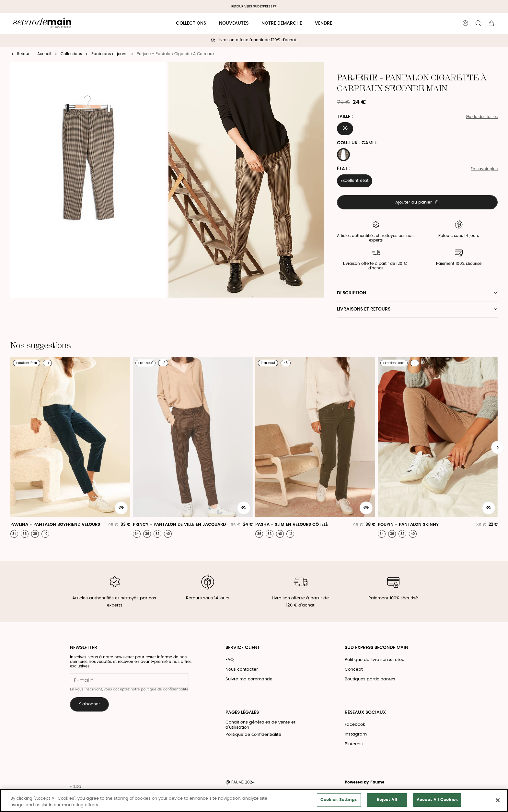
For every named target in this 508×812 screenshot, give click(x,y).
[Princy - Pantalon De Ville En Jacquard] (193, 447)
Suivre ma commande (249, 679)
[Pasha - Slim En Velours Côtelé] (315, 447)
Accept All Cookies (437, 800)
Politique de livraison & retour (375, 660)
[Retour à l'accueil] (42, 24)
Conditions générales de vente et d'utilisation (260, 725)
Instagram (356, 734)
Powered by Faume (365, 782)
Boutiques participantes (370, 679)
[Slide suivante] (498, 447)
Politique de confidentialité (253, 735)
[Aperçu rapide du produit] (121, 508)
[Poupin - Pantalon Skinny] (438, 447)
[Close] (498, 800)
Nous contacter (242, 670)
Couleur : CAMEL (357, 143)
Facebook (355, 725)
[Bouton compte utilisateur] (465, 23)
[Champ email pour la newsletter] (129, 680)
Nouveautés (234, 23)
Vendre (323, 23)
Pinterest (354, 744)
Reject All (387, 800)
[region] (254, 800)
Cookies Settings (339, 800)
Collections (191, 23)
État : (344, 169)
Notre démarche (282, 23)
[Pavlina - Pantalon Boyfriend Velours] (70, 447)
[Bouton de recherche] (478, 23)
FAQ (230, 660)
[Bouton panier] (491, 23)
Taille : (345, 117)
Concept (354, 670)
